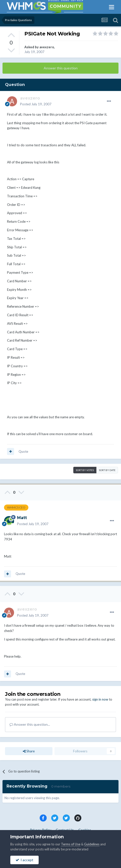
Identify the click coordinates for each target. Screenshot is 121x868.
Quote (23, 451)
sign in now (100, 699)
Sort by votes (85, 470)
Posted (36, 104)
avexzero (47, 47)
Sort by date (107, 470)
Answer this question (61, 68)
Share (29, 751)
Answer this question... (30, 724)
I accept (24, 860)
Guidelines (92, 844)
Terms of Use (71, 844)
